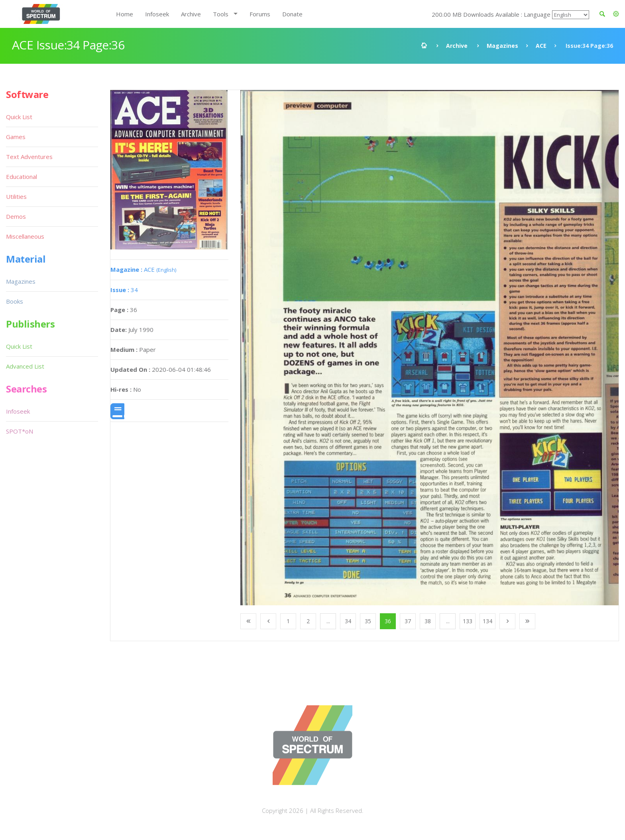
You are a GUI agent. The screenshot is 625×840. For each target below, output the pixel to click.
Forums (260, 14)
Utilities (16, 196)
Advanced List (25, 366)
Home (125, 14)
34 (124, 290)
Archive (191, 14)
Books (15, 301)
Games (16, 137)
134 (487, 621)
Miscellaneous (25, 236)
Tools (221, 14)
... (328, 621)
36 (388, 621)
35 (368, 621)
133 (468, 621)
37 (408, 621)
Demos (16, 216)
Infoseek (157, 14)
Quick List (19, 117)
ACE (541, 46)
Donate (292, 14)
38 (428, 621)
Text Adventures (29, 157)
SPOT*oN (20, 431)
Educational (22, 177)
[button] (616, 14)
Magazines (502, 46)
